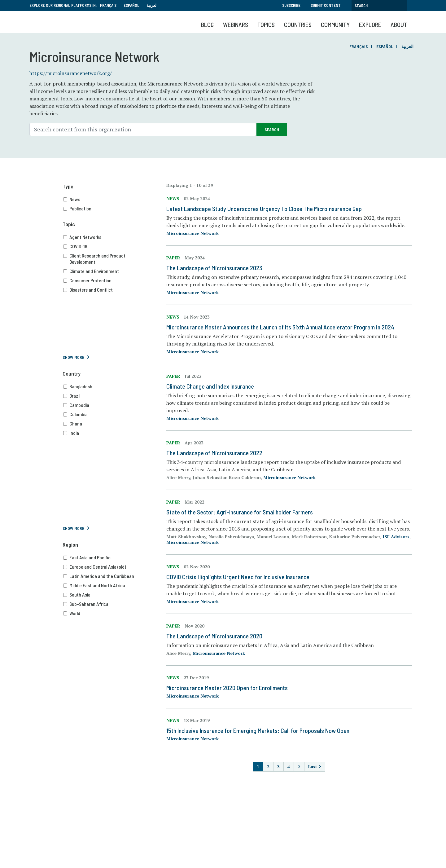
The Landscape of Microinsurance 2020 (214, 636)
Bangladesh (110, 386)
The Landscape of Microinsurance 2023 (214, 268)
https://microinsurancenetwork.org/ (71, 73)
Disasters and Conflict (110, 290)
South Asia (110, 595)
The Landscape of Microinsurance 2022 (214, 453)
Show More (73, 357)
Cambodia (110, 405)
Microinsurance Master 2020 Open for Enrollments (227, 688)
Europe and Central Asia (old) (110, 567)
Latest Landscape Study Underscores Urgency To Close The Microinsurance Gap (264, 209)
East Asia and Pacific (110, 557)
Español (131, 5)
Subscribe (291, 5)
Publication (110, 209)
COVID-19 (110, 246)
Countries (298, 24)
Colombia (110, 414)
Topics (266, 24)
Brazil (110, 396)
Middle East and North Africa (110, 585)
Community (335, 24)
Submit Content (326, 5)
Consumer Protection (110, 280)
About (399, 24)
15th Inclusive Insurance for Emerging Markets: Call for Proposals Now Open (258, 730)
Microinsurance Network (192, 233)
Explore (370, 24)
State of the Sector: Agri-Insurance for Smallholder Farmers (240, 512)
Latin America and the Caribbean (110, 576)
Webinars (236, 24)
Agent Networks (110, 237)
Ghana (110, 424)
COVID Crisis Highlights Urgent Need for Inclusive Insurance (238, 577)
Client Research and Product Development (110, 259)
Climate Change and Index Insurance (210, 386)
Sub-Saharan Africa (110, 604)
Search (272, 129)
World (110, 613)
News (110, 199)
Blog (207, 24)
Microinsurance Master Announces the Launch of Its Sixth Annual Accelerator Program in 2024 (280, 327)
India (110, 433)
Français (108, 5)
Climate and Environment (110, 271)
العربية (152, 5)
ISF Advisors (396, 537)
